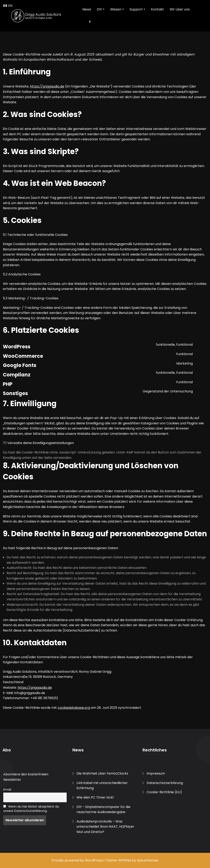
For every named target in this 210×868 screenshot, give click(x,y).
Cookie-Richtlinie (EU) (164, 792)
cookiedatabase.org (74, 708)
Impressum (156, 773)
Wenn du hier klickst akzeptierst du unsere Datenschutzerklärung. (31, 809)
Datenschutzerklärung (165, 783)
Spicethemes (148, 860)
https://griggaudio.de (47, 86)
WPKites (125, 860)
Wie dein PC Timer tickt (95, 797)
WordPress (94, 860)
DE (5, 6)
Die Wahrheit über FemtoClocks (102, 773)
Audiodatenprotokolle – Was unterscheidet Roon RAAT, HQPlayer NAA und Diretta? (105, 827)
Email (7, 790)
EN (10, 6)
